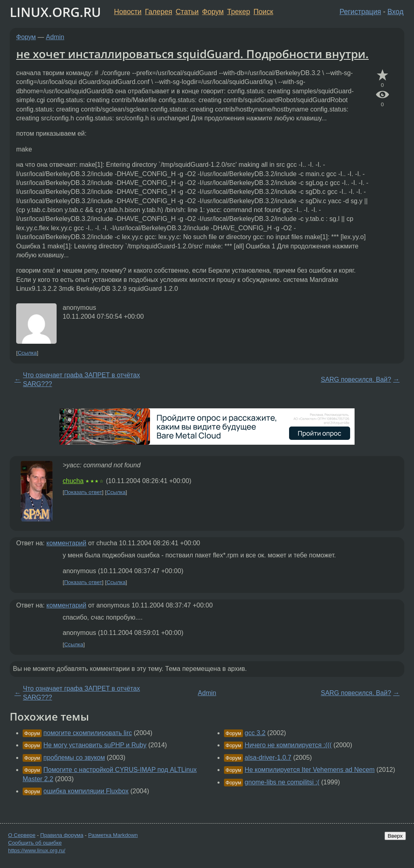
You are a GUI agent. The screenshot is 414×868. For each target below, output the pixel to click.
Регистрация (360, 12)
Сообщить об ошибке (35, 843)
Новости (128, 12)
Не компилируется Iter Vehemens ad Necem (310, 770)
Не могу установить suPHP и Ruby (95, 745)
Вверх (395, 836)
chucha (73, 481)
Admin (55, 37)
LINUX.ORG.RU (55, 12)
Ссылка (27, 353)
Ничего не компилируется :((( (288, 745)
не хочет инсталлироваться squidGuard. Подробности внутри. (192, 54)
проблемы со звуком (74, 758)
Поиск (263, 12)
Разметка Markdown (113, 835)
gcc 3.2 (255, 733)
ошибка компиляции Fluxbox (86, 791)
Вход (395, 12)
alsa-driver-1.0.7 (268, 758)
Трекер (239, 12)
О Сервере (22, 835)
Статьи (187, 12)
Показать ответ (83, 492)
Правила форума (62, 835)
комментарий (67, 543)
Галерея (159, 12)
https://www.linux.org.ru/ (37, 850)
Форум (213, 12)
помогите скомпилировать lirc (88, 733)
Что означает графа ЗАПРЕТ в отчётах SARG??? (81, 379)
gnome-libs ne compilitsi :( (282, 782)
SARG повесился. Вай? (356, 379)
